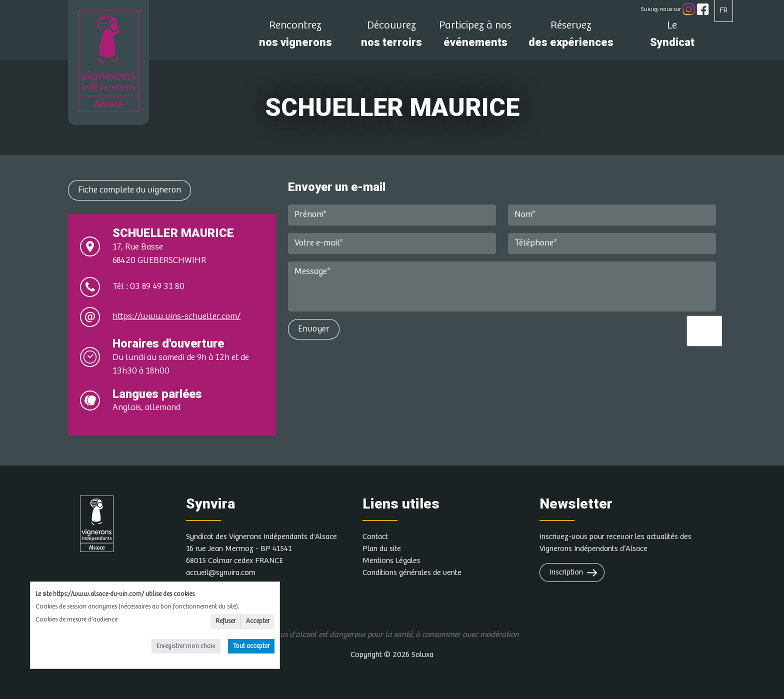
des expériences (571, 37)
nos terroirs (391, 37)
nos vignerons (295, 37)
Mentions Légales (391, 561)
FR (724, 10)
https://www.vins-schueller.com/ (176, 316)
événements (475, 37)
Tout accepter (251, 646)
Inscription (566, 572)
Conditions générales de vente (412, 573)
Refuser (225, 621)
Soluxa (422, 655)
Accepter (258, 621)
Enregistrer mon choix (186, 646)
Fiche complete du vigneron (129, 190)
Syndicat (672, 37)
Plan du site (382, 549)
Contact (375, 537)
